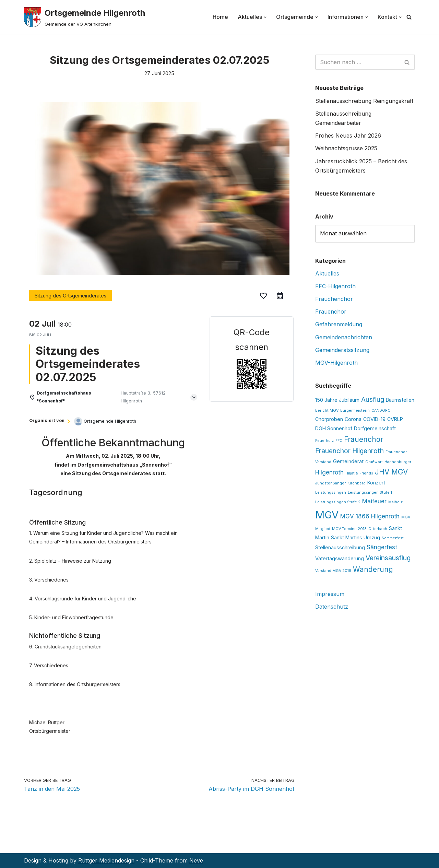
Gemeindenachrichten (344, 337)
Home (220, 17)
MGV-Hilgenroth (336, 363)
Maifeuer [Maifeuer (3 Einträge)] (374, 501)
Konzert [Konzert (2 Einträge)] (376, 483)
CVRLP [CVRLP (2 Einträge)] (395, 419)
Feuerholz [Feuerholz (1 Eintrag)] (324, 441)
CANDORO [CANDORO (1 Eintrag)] (381, 410)
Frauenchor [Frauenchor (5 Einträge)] (364, 439)
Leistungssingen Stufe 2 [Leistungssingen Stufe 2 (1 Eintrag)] (338, 502)
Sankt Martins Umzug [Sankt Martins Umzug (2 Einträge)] (355, 537)
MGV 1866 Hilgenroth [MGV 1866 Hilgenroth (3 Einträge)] (370, 516)
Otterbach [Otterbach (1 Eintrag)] (378, 529)
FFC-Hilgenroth (335, 286)
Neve (196, 860)
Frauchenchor (334, 299)
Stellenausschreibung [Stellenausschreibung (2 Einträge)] (340, 547)
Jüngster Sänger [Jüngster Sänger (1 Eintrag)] (330, 483)
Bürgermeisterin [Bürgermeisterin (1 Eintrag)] (355, 410)
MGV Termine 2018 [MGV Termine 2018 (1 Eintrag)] (349, 529)
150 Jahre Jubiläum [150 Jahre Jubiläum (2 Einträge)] (337, 400)
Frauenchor (331, 312)
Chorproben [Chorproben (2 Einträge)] (329, 419)
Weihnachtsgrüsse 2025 (346, 148)
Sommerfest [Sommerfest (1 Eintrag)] (393, 538)
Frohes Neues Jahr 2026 (348, 136)
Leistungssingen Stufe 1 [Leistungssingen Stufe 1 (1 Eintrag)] (370, 492)
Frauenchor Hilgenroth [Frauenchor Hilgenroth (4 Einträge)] (349, 451)
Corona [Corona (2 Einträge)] (353, 419)
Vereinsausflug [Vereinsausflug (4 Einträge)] (388, 558)
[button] (265, 17)
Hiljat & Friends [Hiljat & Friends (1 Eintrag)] (359, 473)
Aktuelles (327, 273)
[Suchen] (409, 17)
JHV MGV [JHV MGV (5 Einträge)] (391, 472)
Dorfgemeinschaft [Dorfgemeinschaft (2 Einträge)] (375, 428)
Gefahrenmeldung (339, 324)
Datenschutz (332, 607)
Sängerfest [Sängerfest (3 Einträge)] (382, 547)
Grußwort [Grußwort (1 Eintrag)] (374, 462)
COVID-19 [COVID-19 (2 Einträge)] (374, 419)
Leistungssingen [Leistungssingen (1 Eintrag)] (331, 492)
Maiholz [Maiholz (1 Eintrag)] (395, 502)
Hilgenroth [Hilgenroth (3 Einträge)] (329, 472)
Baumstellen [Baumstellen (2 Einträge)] (400, 400)
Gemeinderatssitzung (342, 350)
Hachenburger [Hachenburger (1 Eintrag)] (398, 462)
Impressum (330, 594)
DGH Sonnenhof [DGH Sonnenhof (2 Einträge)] (334, 428)
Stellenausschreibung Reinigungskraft (364, 101)
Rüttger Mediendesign (106, 860)
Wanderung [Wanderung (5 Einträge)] (373, 569)
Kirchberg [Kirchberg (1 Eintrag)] (357, 483)
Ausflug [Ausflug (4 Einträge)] (373, 399)
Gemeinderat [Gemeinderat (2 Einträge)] (348, 461)
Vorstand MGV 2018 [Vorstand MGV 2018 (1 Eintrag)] (333, 571)
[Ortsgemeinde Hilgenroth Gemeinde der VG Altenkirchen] (85, 17)
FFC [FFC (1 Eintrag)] (339, 441)
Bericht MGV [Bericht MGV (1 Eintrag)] (327, 410)
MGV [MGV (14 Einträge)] (327, 515)
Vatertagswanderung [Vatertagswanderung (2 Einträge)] (340, 558)
